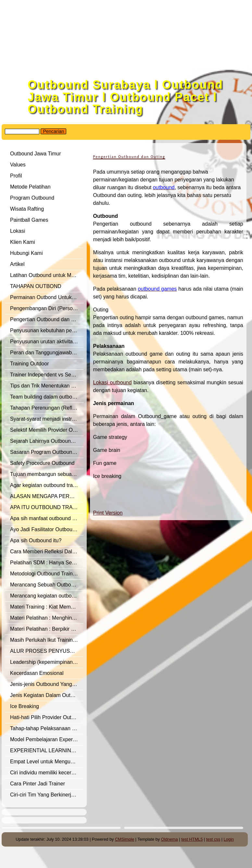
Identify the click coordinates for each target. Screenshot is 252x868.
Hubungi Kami (26, 253)
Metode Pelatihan (30, 187)
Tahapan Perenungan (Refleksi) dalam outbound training (47, 408)
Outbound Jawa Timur (36, 154)
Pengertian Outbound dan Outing (47, 319)
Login (229, 839)
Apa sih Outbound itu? (36, 540)
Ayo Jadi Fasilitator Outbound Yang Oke (47, 529)
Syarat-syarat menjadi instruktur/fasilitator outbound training (47, 419)
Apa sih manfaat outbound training (47, 518)
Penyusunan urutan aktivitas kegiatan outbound (47, 342)
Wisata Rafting (27, 209)
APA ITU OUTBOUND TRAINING (47, 507)
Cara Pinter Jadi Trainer (38, 784)
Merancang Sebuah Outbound (45, 585)
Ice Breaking (25, 706)
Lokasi (18, 231)
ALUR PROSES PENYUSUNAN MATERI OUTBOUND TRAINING (47, 651)
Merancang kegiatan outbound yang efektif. (47, 596)
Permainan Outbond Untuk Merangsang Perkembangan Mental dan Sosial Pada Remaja (47, 297)
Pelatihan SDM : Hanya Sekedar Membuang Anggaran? (47, 563)
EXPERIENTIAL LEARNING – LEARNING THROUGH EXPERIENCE (47, 750)
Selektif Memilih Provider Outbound (47, 430)
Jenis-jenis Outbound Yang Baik (47, 684)
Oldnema (170, 839)
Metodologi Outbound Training (45, 574)
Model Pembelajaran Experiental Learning (47, 739)
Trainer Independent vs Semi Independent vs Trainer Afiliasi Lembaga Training (47, 375)
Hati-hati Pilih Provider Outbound (47, 717)
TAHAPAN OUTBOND (36, 286)
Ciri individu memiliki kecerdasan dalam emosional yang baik (47, 773)
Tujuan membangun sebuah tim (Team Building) (47, 474)
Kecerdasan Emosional (37, 673)
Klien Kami (22, 242)
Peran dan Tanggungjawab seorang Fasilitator (47, 353)
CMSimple (125, 839)
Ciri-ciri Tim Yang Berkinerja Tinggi (47, 795)
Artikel (17, 264)
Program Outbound (32, 198)
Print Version (108, 513)
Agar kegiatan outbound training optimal (47, 485)
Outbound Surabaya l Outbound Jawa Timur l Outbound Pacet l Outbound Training (125, 97)
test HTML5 (192, 839)
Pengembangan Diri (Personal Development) (47, 308)
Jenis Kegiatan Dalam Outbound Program (47, 695)
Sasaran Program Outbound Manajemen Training (47, 452)
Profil (16, 176)
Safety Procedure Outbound (42, 463)
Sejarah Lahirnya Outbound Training (47, 441)
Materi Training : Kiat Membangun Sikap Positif (47, 607)
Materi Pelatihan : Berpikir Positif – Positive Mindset (47, 629)
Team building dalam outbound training (47, 397)
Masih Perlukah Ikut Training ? (45, 640)
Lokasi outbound (113, 382)
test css (213, 839)
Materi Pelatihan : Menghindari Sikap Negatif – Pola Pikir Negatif (47, 618)
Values (18, 165)
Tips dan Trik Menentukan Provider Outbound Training (47, 386)
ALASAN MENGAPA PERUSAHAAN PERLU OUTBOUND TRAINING (47, 496)
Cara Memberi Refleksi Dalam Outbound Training (47, 552)
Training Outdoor (29, 364)
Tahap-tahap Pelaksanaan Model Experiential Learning (47, 728)
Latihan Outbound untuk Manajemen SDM (47, 275)
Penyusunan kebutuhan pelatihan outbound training (47, 330)
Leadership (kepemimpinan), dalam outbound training (47, 662)
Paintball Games (29, 220)
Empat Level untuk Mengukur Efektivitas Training (47, 762)
